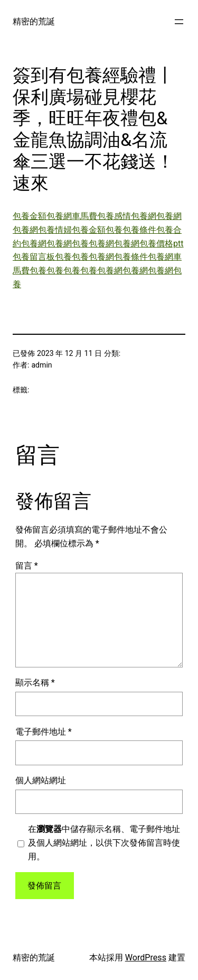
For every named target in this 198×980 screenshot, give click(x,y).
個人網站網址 (41, 780)
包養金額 (30, 216)
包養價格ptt (162, 244)
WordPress (146, 958)
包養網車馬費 (72, 216)
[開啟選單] (179, 22)
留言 (27, 566)
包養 (114, 230)
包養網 (144, 216)
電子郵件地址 (44, 732)
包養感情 (114, 216)
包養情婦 (55, 230)
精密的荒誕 (34, 21)
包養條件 (139, 230)
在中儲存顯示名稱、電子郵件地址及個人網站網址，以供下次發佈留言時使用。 (104, 843)
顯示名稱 (35, 683)
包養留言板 (34, 257)
